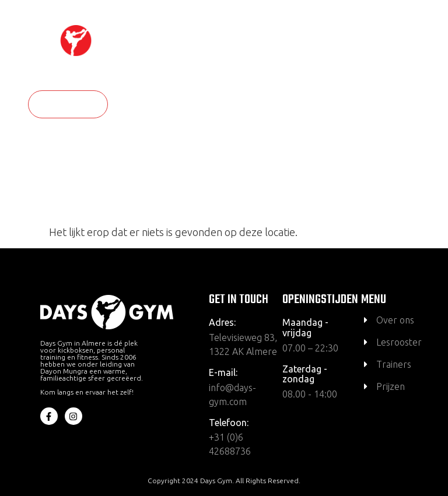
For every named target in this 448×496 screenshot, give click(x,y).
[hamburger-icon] (420, 57)
